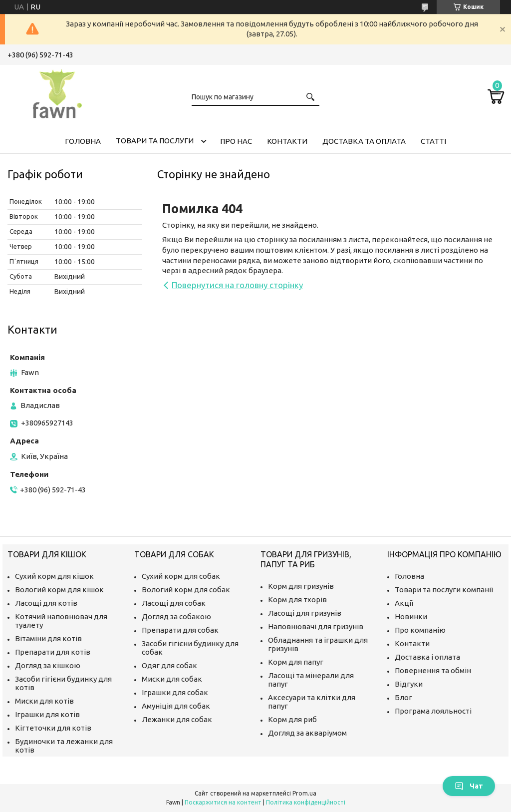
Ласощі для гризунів (305, 613)
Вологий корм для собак (186, 590)
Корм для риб (292, 719)
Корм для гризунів (301, 586)
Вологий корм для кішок (59, 590)
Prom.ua (304, 793)
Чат (469, 786)
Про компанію (420, 630)
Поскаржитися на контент (223, 802)
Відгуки (409, 684)
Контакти (287, 141)
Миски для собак (172, 679)
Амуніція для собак (176, 706)
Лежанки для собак (177, 719)
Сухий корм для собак (181, 576)
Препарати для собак (180, 630)
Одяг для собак (169, 665)
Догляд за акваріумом (307, 733)
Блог (403, 697)
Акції (404, 603)
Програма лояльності (433, 711)
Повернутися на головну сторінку (237, 285)
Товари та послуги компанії (444, 590)
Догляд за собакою (176, 616)
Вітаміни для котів (48, 638)
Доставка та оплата (364, 141)
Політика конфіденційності (306, 802)
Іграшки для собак (175, 692)
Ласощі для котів (46, 603)
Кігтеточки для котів (53, 728)
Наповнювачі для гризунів (316, 626)
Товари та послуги (155, 141)
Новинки (411, 616)
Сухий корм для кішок (54, 576)
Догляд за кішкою (48, 665)
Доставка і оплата (427, 657)
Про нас (236, 141)
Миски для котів (44, 701)
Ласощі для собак (174, 603)
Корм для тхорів (297, 600)
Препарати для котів (53, 652)
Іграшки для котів (47, 714)
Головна (83, 141)
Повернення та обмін (433, 670)
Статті (433, 141)
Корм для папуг (296, 662)
